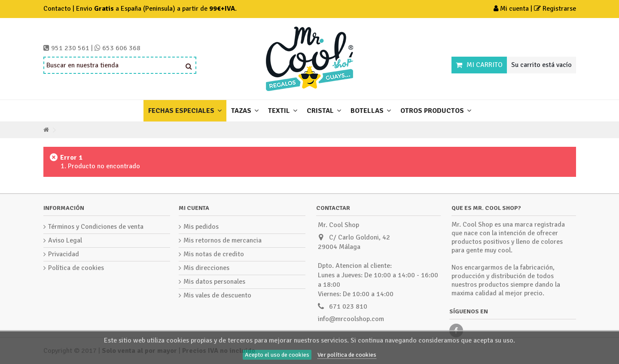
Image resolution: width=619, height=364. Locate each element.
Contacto (57, 9)
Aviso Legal (65, 240)
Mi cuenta (512, 9)
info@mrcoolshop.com (351, 319)
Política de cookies (76, 268)
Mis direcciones (206, 268)
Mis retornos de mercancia (223, 240)
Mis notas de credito (214, 254)
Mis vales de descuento (217, 295)
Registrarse (555, 9)
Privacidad (64, 254)
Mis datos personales (214, 282)
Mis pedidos (201, 227)
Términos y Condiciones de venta (96, 227)
